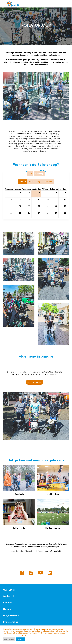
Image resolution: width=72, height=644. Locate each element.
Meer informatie (35, 382)
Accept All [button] (20, 639)
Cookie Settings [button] (9, 639)
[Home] (13, 4)
